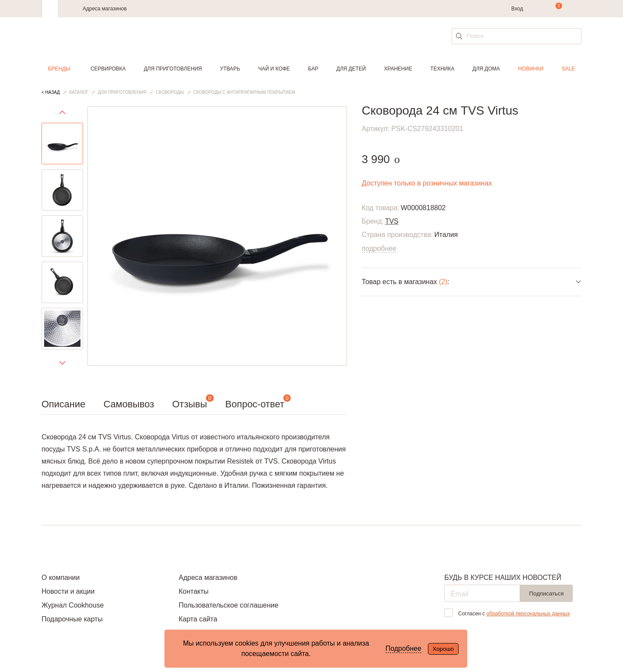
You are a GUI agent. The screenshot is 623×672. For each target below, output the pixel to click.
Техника (443, 69)
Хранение (398, 69)
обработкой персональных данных (528, 614)
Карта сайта (198, 619)
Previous (62, 115)
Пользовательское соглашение (228, 605)
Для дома (486, 69)
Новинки (531, 69)
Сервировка (108, 69)
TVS (392, 221)
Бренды (59, 69)
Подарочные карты (72, 619)
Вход (517, 9)
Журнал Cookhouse (73, 605)
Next (62, 362)
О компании (61, 578)
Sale (568, 69)
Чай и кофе (274, 69)
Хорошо (443, 649)
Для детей (351, 69)
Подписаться (546, 594)
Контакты (194, 591)
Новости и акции (68, 591)
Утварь (230, 69)
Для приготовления (173, 69)
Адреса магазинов (105, 9)
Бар (313, 69)
